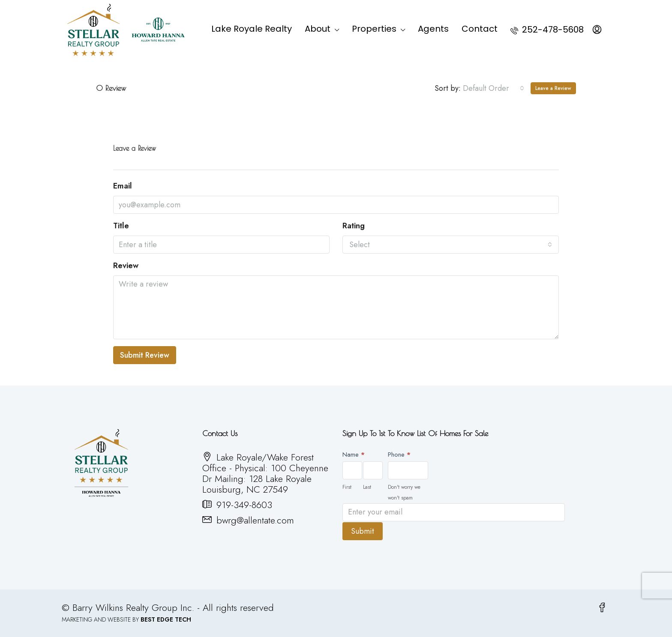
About (318, 29)
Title (121, 226)
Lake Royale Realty (252, 29)
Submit (363, 530)
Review (126, 266)
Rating (354, 226)
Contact (480, 29)
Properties (374, 29)
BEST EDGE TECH (166, 619)
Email (123, 186)
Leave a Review (553, 88)
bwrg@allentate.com (255, 520)
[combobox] (493, 88)
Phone (399, 455)
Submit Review (145, 355)
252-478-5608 (547, 30)
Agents (433, 29)
